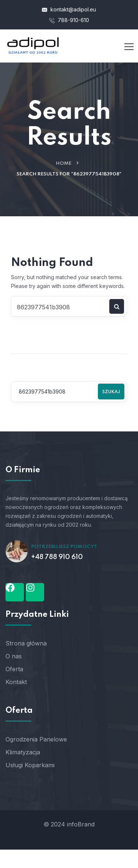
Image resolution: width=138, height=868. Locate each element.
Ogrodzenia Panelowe (36, 739)
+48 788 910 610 (57, 557)
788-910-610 (69, 20)
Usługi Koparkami (30, 765)
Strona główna (26, 643)
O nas (14, 656)
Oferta (14, 669)
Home (64, 163)
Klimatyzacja (23, 752)
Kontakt (16, 682)
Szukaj (111, 392)
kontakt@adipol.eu (69, 9)
